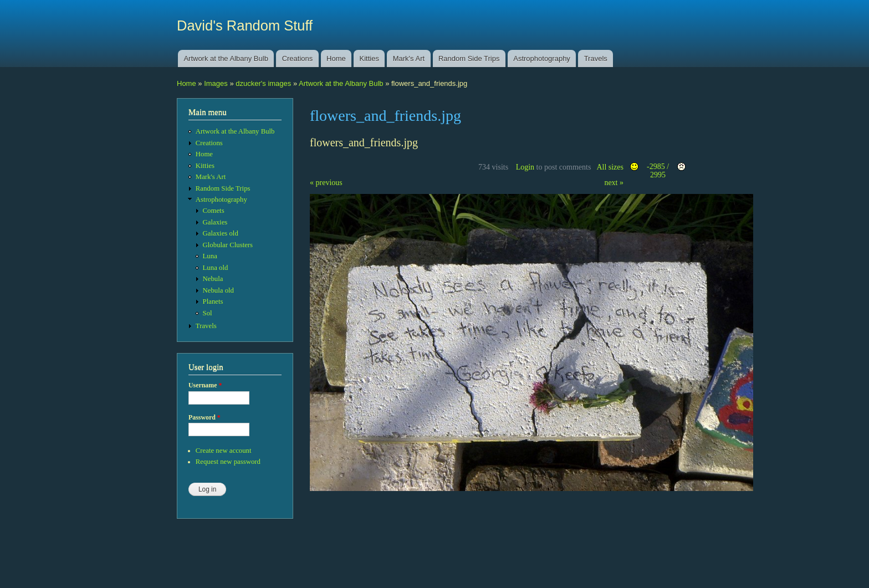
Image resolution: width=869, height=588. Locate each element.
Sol (208, 313)
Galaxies (215, 222)
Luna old (216, 268)
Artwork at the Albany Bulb (226, 58)
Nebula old (218, 290)
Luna (210, 256)
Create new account (224, 451)
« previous (326, 183)
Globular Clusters (228, 245)
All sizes (610, 167)
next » (614, 183)
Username (205, 385)
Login (525, 167)
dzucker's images (263, 83)
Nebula (213, 279)
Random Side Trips (469, 58)
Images (216, 83)
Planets (213, 301)
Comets (214, 211)
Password (205, 417)
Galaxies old (221, 233)
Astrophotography (542, 58)
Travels (596, 58)
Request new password (228, 462)
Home (336, 58)
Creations (298, 58)
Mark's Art (409, 58)
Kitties (369, 58)
